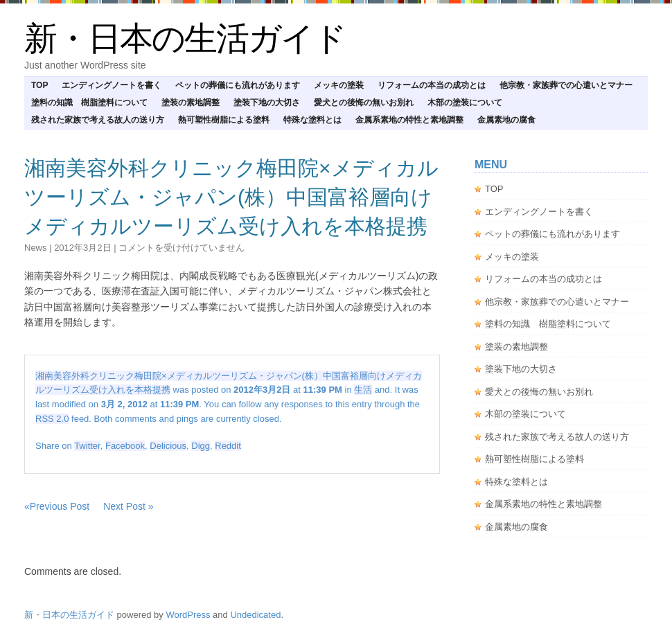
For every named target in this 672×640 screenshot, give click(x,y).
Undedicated (255, 615)
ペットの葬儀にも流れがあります (238, 85)
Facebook (125, 446)
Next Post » (128, 506)
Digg (201, 446)
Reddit (228, 446)
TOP (39, 85)
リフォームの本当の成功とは (432, 85)
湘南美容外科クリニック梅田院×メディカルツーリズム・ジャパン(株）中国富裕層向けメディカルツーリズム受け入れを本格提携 (231, 197)
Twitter (87, 446)
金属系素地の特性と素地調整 (409, 120)
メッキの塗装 (339, 85)
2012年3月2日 (82, 248)
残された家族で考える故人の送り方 (98, 120)
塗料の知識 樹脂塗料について (89, 103)
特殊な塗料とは (312, 120)
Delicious (168, 446)
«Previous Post (57, 506)
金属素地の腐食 (506, 120)
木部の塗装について (465, 103)
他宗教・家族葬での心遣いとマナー (566, 85)
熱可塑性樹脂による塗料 (224, 120)
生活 (363, 390)
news (36, 248)
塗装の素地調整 (191, 103)
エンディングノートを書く (112, 85)
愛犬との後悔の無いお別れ (364, 103)
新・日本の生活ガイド (185, 38)
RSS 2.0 (52, 419)
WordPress (188, 615)
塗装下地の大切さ (267, 103)
